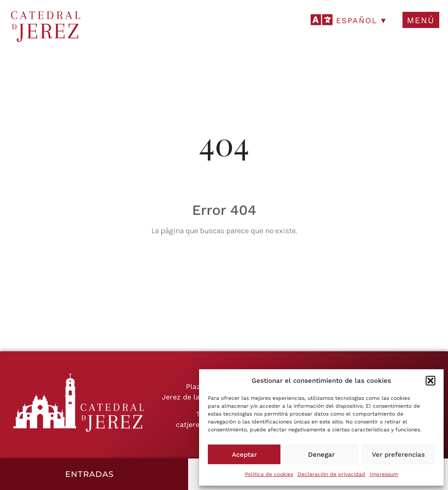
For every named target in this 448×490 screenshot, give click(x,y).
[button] (430, 381)
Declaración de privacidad (331, 474)
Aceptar (244, 455)
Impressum (384, 474)
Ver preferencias (398, 455)
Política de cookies (269, 474)
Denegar (321, 455)
